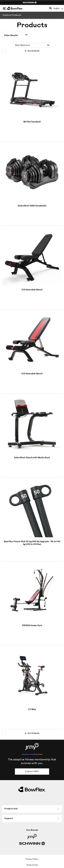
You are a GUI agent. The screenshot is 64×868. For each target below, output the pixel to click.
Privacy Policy (32, 859)
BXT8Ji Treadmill (32, 122)
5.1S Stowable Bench (32, 374)
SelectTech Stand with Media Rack (32, 458)
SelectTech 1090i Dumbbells (32, 206)
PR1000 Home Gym (32, 625)
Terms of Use (32, 865)
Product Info (11, 809)
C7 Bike (32, 709)
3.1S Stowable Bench (32, 290)
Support (9, 818)
